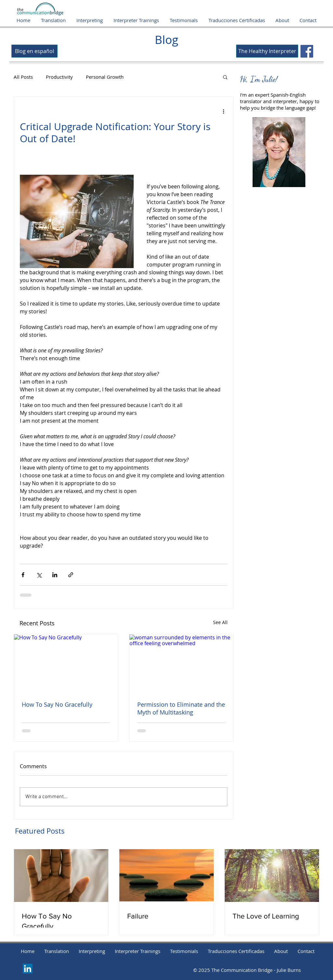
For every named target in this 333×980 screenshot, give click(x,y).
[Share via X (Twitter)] (39, 575)
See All (220, 622)
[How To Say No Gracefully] (66, 664)
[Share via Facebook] (23, 575)
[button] (225, 77)
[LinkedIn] (28, 969)
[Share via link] (71, 575)
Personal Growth (105, 77)
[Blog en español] (34, 51)
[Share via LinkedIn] (55, 575)
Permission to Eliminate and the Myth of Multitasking (181, 708)
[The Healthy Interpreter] (267, 51)
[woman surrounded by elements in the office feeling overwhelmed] (181, 664)
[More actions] (223, 111)
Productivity (59, 77)
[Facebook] (307, 51)
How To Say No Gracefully (57, 704)
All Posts (23, 77)
